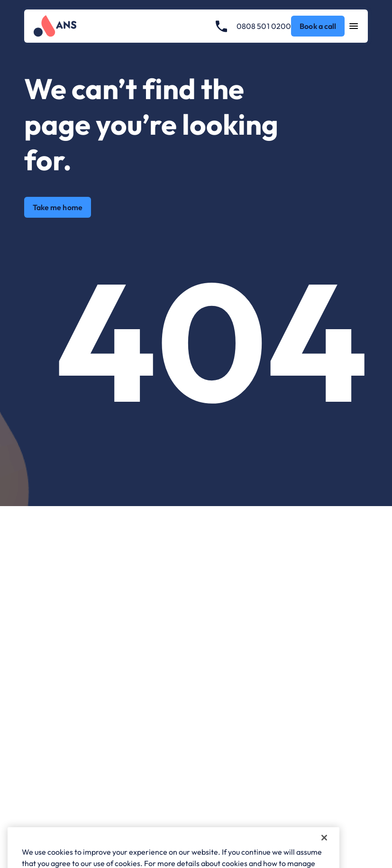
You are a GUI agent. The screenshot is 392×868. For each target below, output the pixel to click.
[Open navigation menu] (354, 26)
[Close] (324, 850)
